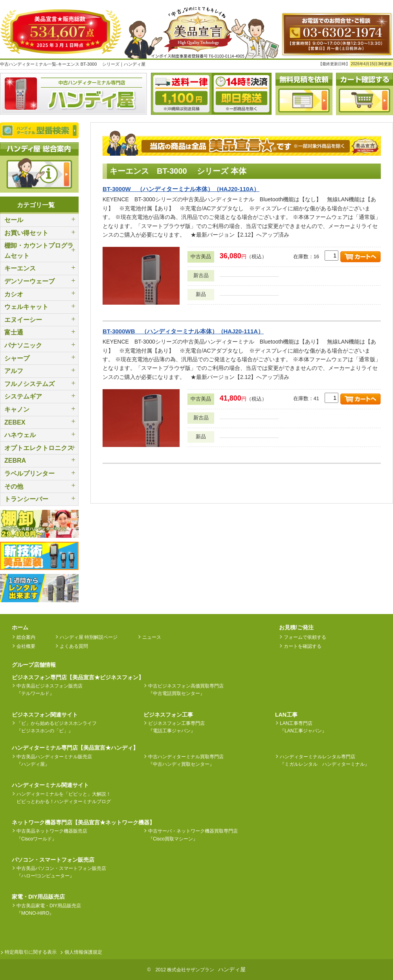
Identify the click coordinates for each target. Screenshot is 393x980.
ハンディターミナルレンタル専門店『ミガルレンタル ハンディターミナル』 (325, 760)
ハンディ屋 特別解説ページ (89, 637)
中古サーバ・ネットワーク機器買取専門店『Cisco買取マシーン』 (193, 835)
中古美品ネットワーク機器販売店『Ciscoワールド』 (52, 835)
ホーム (20, 627)
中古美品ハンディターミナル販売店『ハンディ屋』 (54, 760)
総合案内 (26, 637)
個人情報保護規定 (83, 952)
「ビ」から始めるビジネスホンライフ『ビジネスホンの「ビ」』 (57, 727)
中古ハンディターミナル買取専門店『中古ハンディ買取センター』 (186, 760)
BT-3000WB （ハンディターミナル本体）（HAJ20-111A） (183, 331)
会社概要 (26, 646)
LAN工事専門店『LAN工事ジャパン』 (303, 727)
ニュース (152, 637)
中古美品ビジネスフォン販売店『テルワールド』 (50, 690)
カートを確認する (303, 646)
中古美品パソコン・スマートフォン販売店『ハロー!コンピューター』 (61, 872)
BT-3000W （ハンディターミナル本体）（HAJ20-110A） (181, 189)
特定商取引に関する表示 (31, 952)
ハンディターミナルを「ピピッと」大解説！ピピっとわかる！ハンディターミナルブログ (64, 798)
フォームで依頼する (305, 637)
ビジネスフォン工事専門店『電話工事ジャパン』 (176, 727)
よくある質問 (74, 646)
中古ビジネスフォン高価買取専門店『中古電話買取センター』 (186, 690)
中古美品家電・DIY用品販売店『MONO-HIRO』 (49, 909)
